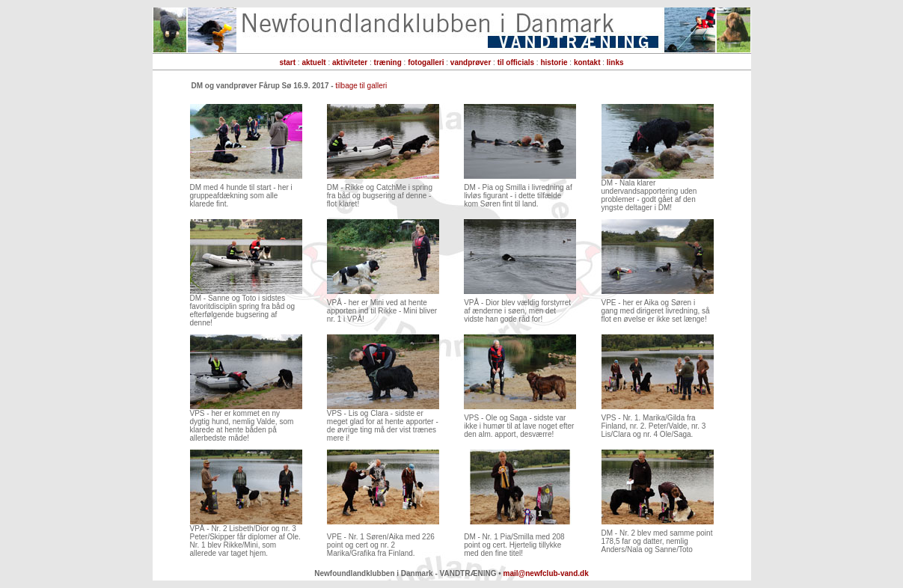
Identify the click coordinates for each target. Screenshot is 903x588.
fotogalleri (426, 62)
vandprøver (471, 62)
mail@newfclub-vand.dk (546, 573)
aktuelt (313, 62)
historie (554, 62)
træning (388, 62)
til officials (516, 62)
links (615, 62)
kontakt (587, 62)
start (287, 62)
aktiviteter (350, 62)
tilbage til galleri (361, 86)
